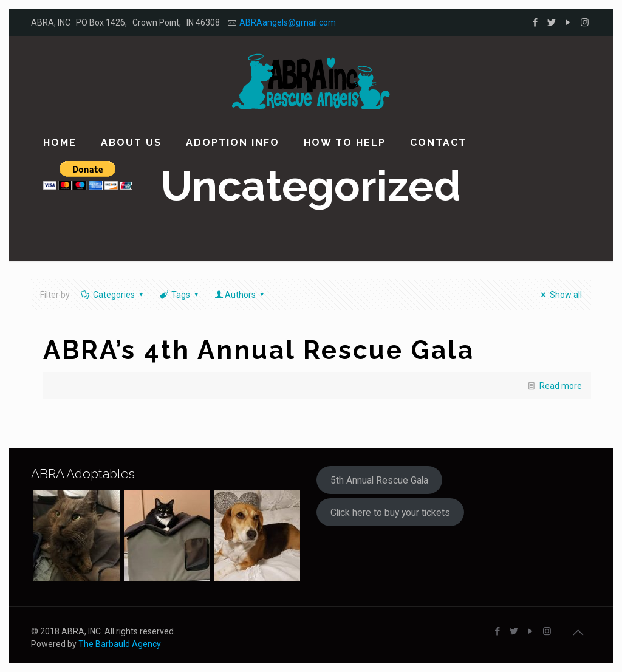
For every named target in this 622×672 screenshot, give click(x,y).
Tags (180, 295)
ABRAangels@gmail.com (288, 22)
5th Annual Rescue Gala (379, 480)
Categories (113, 295)
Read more (561, 386)
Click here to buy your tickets (390, 513)
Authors (241, 295)
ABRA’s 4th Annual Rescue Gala (259, 350)
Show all (560, 295)
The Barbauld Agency (120, 644)
